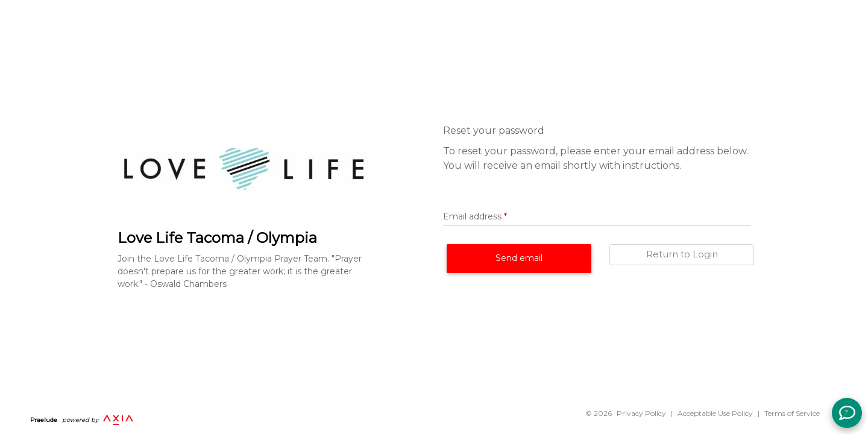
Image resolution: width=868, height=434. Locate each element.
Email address (475, 216)
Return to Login (682, 254)
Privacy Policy (641, 413)
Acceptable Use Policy (715, 413)
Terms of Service (792, 413)
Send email (519, 258)
